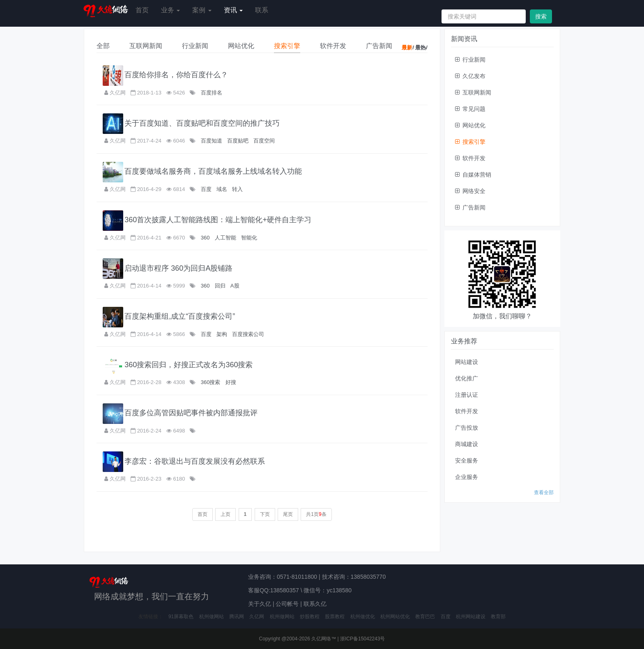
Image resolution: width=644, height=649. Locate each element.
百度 (208, 189)
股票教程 (335, 617)
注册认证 (467, 395)
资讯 (233, 10)
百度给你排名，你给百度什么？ (176, 75)
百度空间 (265, 141)
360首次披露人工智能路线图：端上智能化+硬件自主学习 (218, 220)
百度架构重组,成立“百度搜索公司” (180, 316)
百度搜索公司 (249, 334)
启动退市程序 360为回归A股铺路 (178, 268)
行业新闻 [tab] (195, 46)
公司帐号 (287, 604)
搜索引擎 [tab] (287, 46)
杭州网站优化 (395, 617)
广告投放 (467, 428)
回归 (222, 286)
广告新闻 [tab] (379, 46)
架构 (223, 334)
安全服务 (467, 460)
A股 (236, 286)
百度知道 (213, 141)
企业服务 (467, 477)
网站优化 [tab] (241, 46)
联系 (262, 10)
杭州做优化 (363, 617)
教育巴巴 (425, 617)
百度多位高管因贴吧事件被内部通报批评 (191, 413)
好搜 (232, 382)
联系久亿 (315, 604)
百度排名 (212, 93)
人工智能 (227, 238)
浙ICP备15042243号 (362, 639)
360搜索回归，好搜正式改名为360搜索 (189, 365)
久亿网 (257, 617)
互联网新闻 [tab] (146, 46)
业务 (170, 10)
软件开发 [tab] (333, 46)
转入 (238, 189)
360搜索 (212, 382)
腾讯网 (237, 617)
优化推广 (467, 378)
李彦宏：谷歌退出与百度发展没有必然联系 (195, 461)
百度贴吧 (239, 141)
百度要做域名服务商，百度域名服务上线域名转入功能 (213, 171)
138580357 (285, 590)
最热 (421, 47)
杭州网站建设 (471, 617)
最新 (407, 47)
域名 (223, 189)
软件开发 (467, 411)
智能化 (250, 238)
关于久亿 (260, 604)
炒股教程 (310, 617)
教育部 (498, 617)
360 (207, 238)
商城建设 (467, 444)
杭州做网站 (212, 617)
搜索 (541, 16)
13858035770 (368, 577)
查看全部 (544, 493)
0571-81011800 (297, 577)
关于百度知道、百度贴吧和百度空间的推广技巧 (202, 123)
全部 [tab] (103, 46)
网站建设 (467, 362)
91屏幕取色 (181, 617)
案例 (202, 10)
